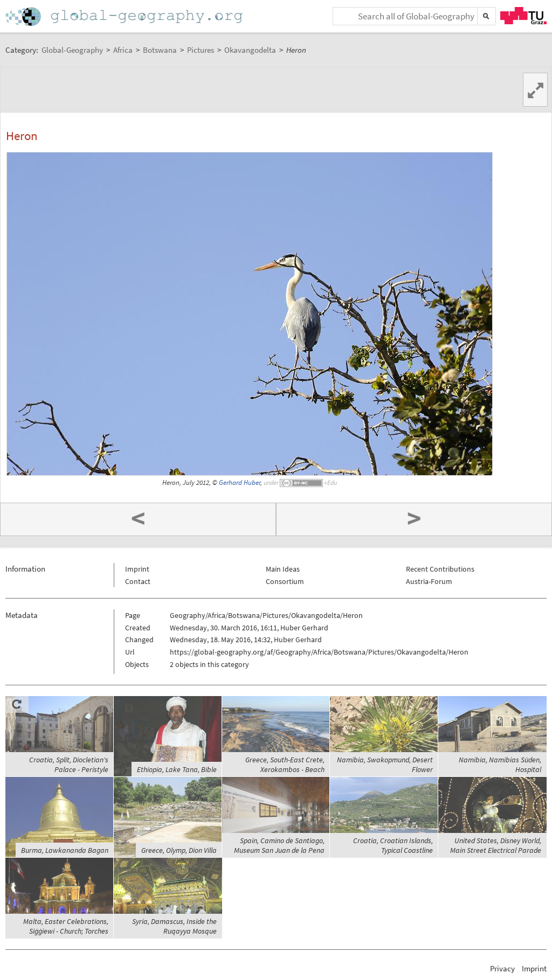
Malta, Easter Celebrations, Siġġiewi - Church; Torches (66, 926)
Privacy (502, 968)
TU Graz (523, 16)
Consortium (285, 581)
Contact (138, 581)
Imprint (137, 569)
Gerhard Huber (240, 482)
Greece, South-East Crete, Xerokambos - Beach (285, 764)
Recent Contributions (440, 569)
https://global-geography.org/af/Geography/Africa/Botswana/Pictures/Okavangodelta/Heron (319, 652)
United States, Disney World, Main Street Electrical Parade (496, 845)
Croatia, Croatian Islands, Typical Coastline (393, 845)
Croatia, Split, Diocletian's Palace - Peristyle (69, 764)
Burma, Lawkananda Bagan (65, 850)
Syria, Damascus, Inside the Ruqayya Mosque (174, 926)
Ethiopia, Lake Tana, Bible (177, 769)
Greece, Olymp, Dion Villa (179, 850)
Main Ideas (283, 569)
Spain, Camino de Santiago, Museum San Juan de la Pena (279, 845)
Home (125, 16)
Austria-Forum (429, 581)
